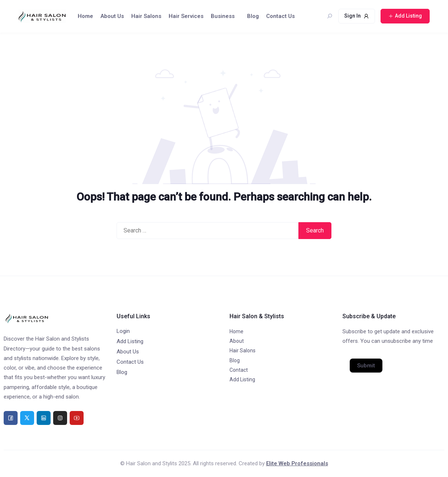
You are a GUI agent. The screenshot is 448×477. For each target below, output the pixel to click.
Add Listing (130, 341)
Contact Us (280, 16)
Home (85, 16)
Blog (253, 16)
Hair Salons (146, 16)
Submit (366, 366)
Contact (239, 370)
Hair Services (186, 16)
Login (123, 331)
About (237, 341)
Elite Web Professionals (297, 463)
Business (223, 16)
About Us (112, 16)
